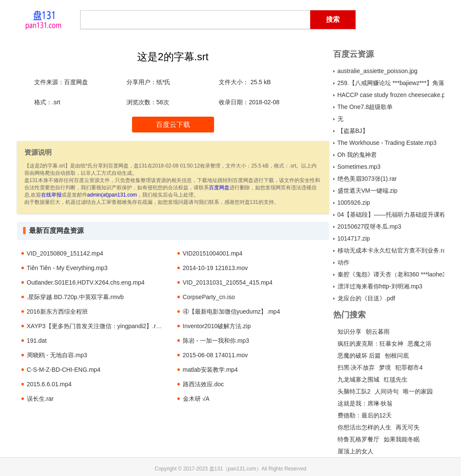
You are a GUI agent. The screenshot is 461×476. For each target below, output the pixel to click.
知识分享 (349, 332)
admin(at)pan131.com (112, 195)
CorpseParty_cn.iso (209, 297)
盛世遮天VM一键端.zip (368, 191)
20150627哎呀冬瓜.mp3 (369, 226)
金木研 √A (196, 399)
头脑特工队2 (354, 391)
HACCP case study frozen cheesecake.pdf (391, 95)
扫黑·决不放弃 (356, 367)
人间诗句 (387, 391)
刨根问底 (397, 356)
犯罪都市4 (409, 367)
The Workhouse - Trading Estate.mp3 (387, 143)
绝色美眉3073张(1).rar (367, 179)
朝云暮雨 (378, 332)
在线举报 (51, 195)
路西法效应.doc (203, 384)
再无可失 (408, 427)
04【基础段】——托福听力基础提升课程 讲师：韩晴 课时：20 (391, 214)
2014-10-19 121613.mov (216, 268)
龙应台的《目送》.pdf (366, 298)
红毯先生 (396, 379)
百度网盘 (219, 188)
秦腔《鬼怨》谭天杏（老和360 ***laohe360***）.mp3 (391, 274)
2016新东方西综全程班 (57, 311)
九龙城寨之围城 (358, 379)
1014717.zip (354, 238)
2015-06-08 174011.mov (216, 355)
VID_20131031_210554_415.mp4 (228, 282)
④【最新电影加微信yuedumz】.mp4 (232, 311)
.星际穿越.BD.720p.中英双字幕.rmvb (75, 297)
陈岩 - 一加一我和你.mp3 (216, 341)
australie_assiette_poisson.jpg (378, 71)
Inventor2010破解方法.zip (217, 326)
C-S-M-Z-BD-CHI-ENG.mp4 (64, 370)
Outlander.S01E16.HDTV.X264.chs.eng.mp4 (86, 282)
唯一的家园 (418, 391)
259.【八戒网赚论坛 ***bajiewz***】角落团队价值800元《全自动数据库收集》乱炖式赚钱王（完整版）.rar (391, 83)
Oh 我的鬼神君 (357, 155)
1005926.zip (354, 203)
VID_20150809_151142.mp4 (65, 253)
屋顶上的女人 (355, 451)
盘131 (44, 19)
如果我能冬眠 (402, 439)
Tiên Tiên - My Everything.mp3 (67, 268)
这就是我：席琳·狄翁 (365, 403)
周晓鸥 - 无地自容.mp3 (57, 355)
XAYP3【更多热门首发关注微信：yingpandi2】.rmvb (97, 326)
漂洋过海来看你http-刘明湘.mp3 (380, 286)
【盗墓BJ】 (353, 131)
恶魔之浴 (420, 344)
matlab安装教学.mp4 (210, 370)
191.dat (37, 341)
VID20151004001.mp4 (213, 253)
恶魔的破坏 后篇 (359, 356)
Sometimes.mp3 (359, 167)
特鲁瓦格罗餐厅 (358, 439)
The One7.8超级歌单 (365, 107)
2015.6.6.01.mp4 (49, 384)
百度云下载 (173, 125)
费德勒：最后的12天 (365, 415)
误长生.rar (40, 399)
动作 (344, 262)
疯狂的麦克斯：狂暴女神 (370, 344)
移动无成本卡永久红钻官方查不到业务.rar (391, 250)
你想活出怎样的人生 (364, 427)
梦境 (385, 367)
